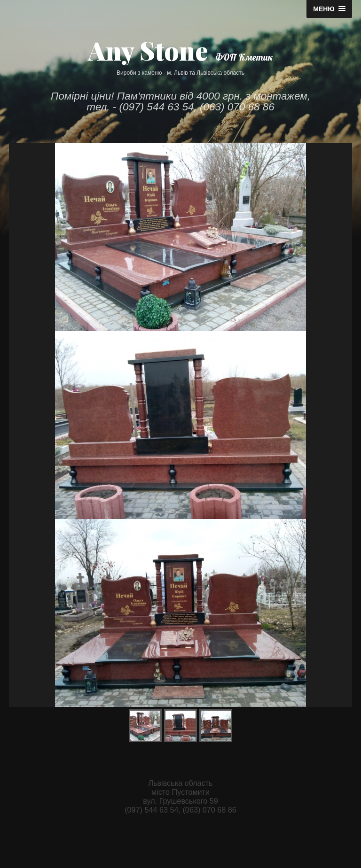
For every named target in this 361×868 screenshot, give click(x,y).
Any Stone (148, 50)
